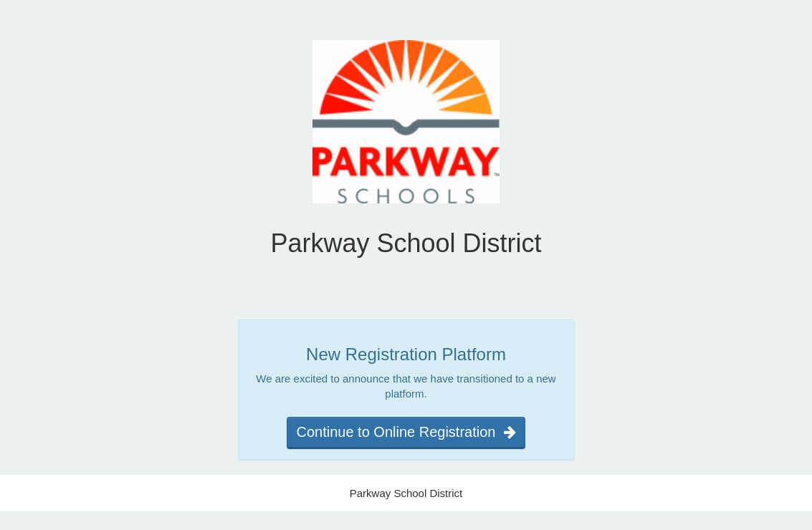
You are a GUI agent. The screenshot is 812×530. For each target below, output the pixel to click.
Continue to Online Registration (406, 432)
